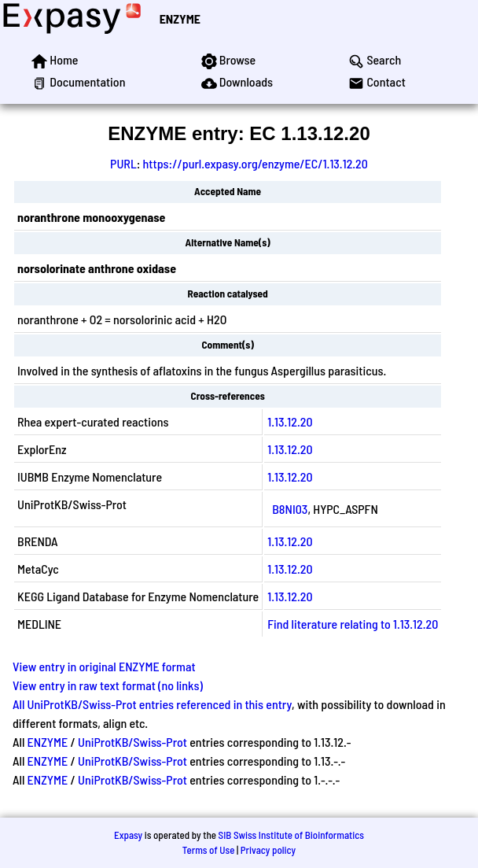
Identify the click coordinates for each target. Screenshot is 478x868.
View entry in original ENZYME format (104, 666)
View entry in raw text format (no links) (108, 685)
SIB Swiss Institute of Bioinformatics (291, 835)
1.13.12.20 (290, 421)
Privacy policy (268, 850)
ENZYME (180, 18)
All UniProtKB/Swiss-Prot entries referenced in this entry (152, 704)
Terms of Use (209, 850)
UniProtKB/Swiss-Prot (132, 742)
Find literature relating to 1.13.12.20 (353, 624)
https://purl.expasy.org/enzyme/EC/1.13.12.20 (256, 163)
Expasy (128, 835)
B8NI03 (290, 509)
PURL (123, 163)
